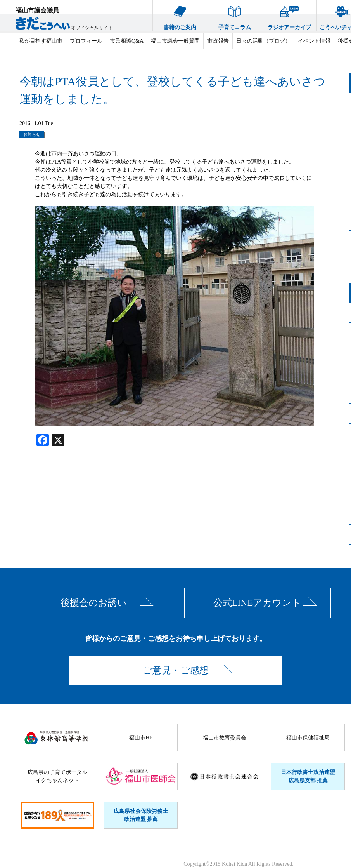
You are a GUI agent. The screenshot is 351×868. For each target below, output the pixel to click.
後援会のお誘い (94, 603)
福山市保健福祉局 (308, 738)
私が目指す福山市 (41, 41)
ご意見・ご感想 (176, 670)
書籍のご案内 (180, 15)
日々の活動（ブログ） (263, 41)
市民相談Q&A (127, 41)
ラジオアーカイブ (289, 15)
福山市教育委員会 (225, 738)
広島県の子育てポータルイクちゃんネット (57, 776)
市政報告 (218, 41)
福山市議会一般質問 (175, 41)
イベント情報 (314, 41)
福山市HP (141, 738)
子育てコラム (235, 15)
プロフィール (86, 41)
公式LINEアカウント (258, 603)
